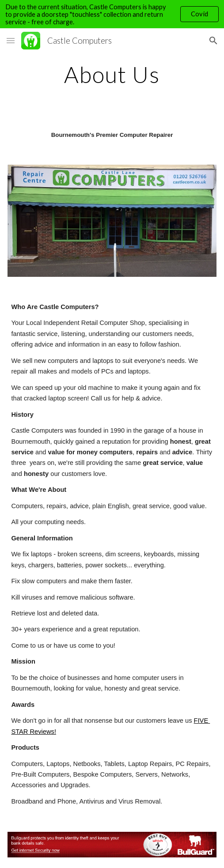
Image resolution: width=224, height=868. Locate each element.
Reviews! (42, 732)
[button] (11, 40)
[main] (112, 75)
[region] (112, 14)
